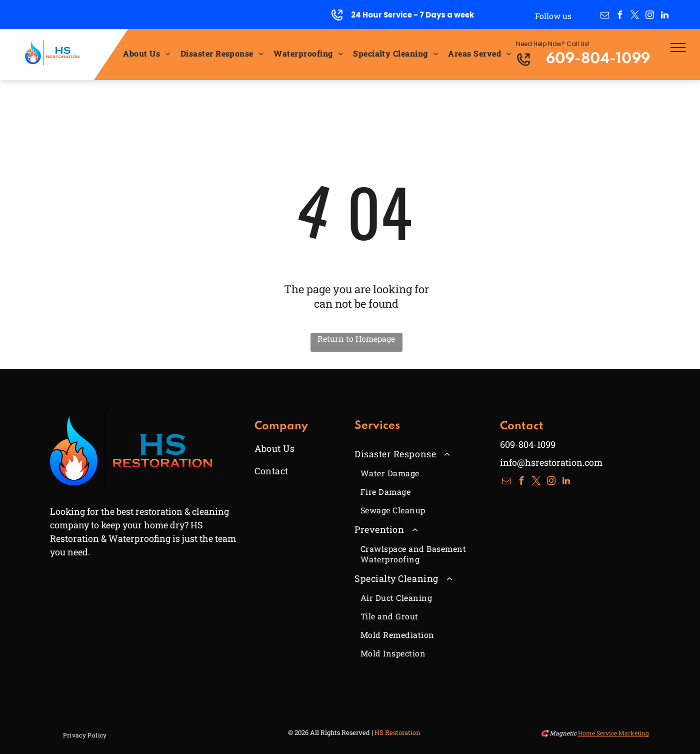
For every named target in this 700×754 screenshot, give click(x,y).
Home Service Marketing (613, 733)
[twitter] (635, 16)
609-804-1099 (598, 59)
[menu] (678, 48)
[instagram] (650, 16)
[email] (605, 16)
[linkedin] (665, 16)
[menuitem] (146, 53)
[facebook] (620, 16)
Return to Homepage (356, 338)
